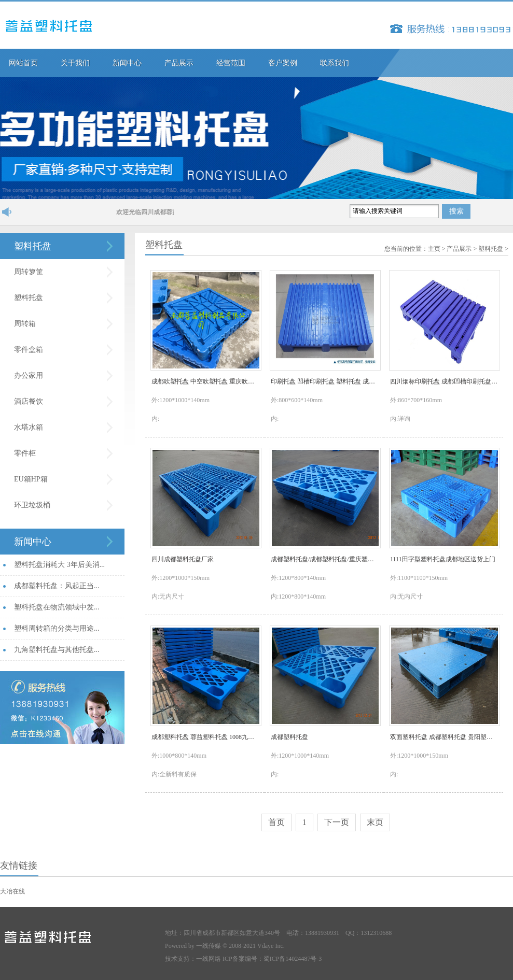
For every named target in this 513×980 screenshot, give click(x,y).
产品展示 (179, 63)
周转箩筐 (29, 272)
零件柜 (25, 453)
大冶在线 (12, 891)
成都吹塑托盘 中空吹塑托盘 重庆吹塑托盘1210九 (205, 381)
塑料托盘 (33, 246)
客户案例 (283, 63)
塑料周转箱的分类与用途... (57, 628)
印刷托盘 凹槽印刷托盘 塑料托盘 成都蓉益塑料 (325, 381)
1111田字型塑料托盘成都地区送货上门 (443, 559)
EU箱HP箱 (31, 479)
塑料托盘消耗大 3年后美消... (59, 565)
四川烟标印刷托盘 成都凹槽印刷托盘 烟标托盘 (444, 381)
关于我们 (75, 63)
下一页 (337, 822)
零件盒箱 (29, 350)
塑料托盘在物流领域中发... (57, 607)
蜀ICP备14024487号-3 (293, 959)
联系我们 (335, 63)
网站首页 (23, 63)
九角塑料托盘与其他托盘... (57, 650)
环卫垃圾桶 (32, 505)
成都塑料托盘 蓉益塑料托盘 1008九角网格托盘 (205, 737)
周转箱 (25, 324)
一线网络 (209, 959)
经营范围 (231, 63)
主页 (434, 249)
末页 (375, 822)
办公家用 (29, 375)
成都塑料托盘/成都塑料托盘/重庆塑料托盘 (325, 559)
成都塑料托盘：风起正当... (57, 586)
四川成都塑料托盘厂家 (183, 559)
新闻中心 (127, 63)
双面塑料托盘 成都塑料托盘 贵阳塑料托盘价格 (444, 737)
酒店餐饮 (29, 401)
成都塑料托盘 (289, 737)
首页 (276, 822)
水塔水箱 (29, 427)
